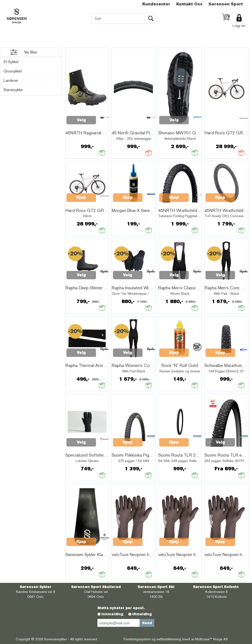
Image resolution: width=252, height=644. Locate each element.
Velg (81, 120)
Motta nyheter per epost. (121, 608)
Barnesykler (13, 90)
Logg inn (239, 26)
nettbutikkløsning (169, 639)
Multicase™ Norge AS (212, 639)
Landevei (11, 80)
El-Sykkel (11, 62)
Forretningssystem (137, 639)
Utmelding (142, 614)
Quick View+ (79, 126)
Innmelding (112, 614)
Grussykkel (13, 71)
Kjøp (81, 197)
